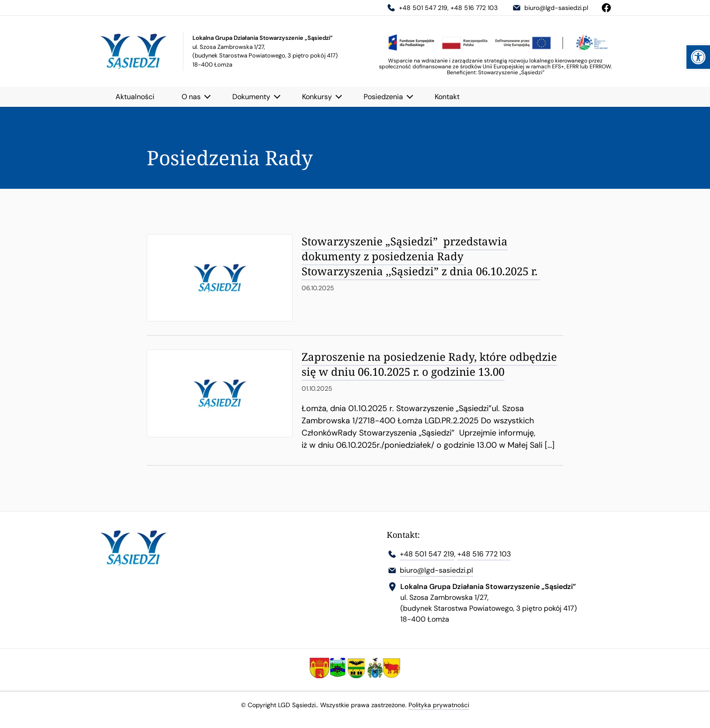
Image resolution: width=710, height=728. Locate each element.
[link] (698, 57)
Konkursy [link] (317, 97)
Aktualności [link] (135, 97)
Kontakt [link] (447, 97)
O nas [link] (191, 97)
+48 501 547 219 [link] (417, 8)
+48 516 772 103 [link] (474, 8)
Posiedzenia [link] (383, 97)
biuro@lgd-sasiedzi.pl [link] (550, 8)
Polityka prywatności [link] (439, 705)
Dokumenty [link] (251, 97)
